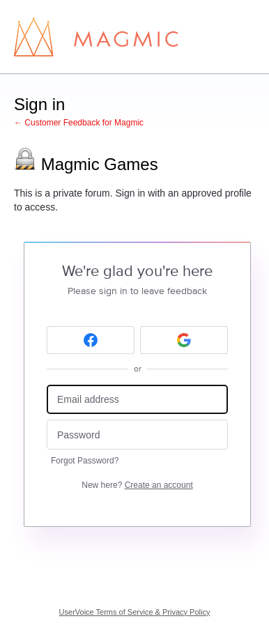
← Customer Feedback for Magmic (79, 123)
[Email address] (137, 400)
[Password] (137, 435)
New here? (137, 485)
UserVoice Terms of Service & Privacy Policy (135, 612)
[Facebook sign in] (91, 340)
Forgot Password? (85, 461)
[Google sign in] (184, 340)
